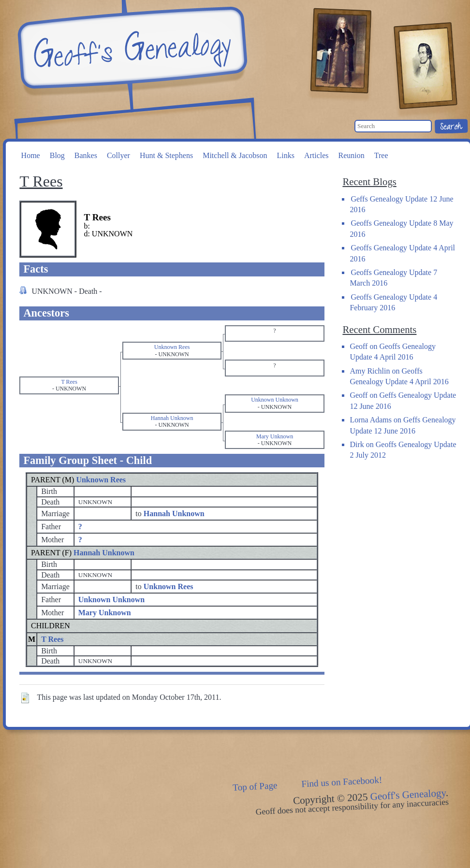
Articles (316, 155)
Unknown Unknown (111, 600)
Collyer (118, 155)
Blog (57, 155)
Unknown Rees (101, 480)
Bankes (86, 155)
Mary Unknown (105, 613)
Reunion (352, 155)
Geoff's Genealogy (131, 48)
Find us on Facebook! (342, 781)
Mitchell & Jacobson (235, 155)
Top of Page (255, 786)
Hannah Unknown (104, 553)
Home (31, 155)
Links (285, 155)
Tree (381, 155)
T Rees (52, 639)
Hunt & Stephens (166, 155)
